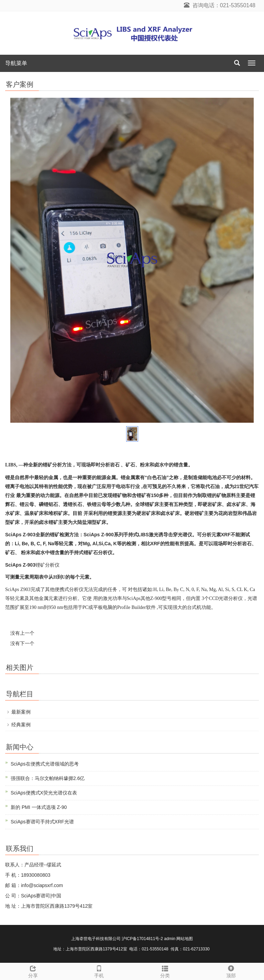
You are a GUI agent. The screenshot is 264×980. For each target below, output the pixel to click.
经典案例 (21, 725)
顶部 (231, 971)
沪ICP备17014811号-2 (142, 939)
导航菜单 (16, 63)
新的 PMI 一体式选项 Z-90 (39, 807)
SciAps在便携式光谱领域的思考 (45, 764)
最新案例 (21, 712)
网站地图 (185, 939)
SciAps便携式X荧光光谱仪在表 (44, 793)
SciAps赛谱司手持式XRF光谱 (42, 822)
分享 (33, 971)
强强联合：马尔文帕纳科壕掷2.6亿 (48, 778)
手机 (99, 971)
